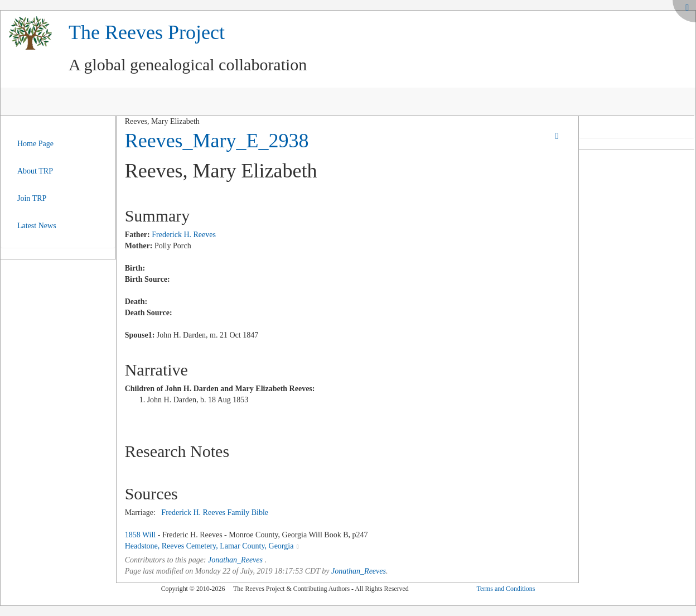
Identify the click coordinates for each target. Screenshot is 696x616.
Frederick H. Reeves (184, 235)
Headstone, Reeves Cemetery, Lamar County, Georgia (209, 546)
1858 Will (141, 535)
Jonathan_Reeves (235, 560)
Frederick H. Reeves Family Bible (215, 512)
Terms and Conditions (506, 589)
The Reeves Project (147, 32)
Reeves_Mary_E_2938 (217, 141)
